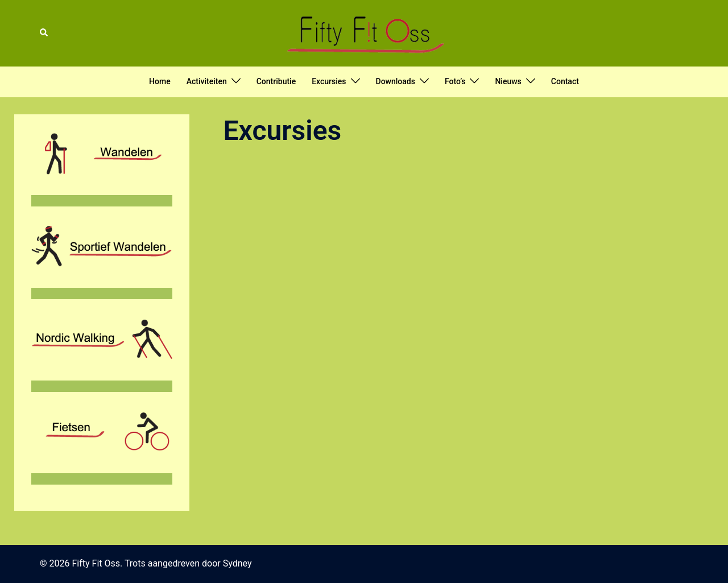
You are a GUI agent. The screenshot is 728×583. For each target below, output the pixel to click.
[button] (44, 33)
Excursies (329, 81)
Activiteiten (207, 81)
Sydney (237, 563)
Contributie (276, 81)
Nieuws (508, 81)
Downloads (396, 81)
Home (160, 81)
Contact (565, 81)
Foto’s (455, 81)
